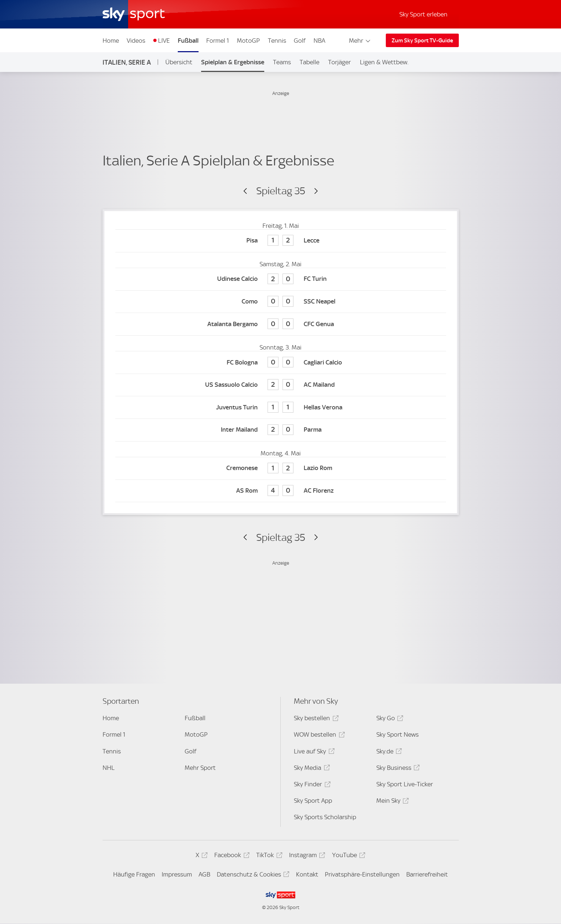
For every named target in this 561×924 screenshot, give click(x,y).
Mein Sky (391, 802)
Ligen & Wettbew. (384, 62)
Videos (136, 41)
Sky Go (389, 719)
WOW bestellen (318, 736)
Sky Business (397, 769)
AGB (204, 874)
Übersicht (179, 62)
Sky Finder (311, 785)
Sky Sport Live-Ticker (405, 784)
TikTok (268, 856)
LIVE (164, 41)
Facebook (231, 856)
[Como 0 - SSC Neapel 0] (281, 302)
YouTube (348, 856)
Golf (300, 41)
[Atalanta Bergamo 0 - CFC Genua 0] (281, 324)
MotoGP (248, 41)
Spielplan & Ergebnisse (233, 62)
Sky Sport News (397, 734)
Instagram (306, 856)
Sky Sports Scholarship (325, 817)
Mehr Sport (200, 768)
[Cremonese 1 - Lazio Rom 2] (281, 468)
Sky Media (311, 769)
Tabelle (310, 62)
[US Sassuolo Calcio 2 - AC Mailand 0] (281, 385)
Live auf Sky (313, 753)
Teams (282, 62)
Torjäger (339, 62)
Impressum (177, 874)
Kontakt (307, 874)
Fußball (188, 41)
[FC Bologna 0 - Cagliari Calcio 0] (281, 362)
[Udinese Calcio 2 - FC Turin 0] (281, 279)
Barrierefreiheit (427, 874)
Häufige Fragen (134, 874)
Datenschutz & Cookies (252, 876)
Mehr (360, 41)
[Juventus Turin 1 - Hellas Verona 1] (281, 407)
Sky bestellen (315, 719)
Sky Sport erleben (423, 14)
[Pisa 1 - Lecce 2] (281, 241)
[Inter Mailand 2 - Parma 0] (281, 430)
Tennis (277, 41)
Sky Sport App (313, 801)
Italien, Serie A (127, 62)
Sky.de (388, 753)
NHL (109, 768)
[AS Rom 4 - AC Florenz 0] (281, 491)
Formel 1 (218, 41)
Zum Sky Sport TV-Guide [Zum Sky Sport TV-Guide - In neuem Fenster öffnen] (422, 41)
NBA (319, 41)
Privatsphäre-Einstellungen (362, 874)
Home (111, 41)
